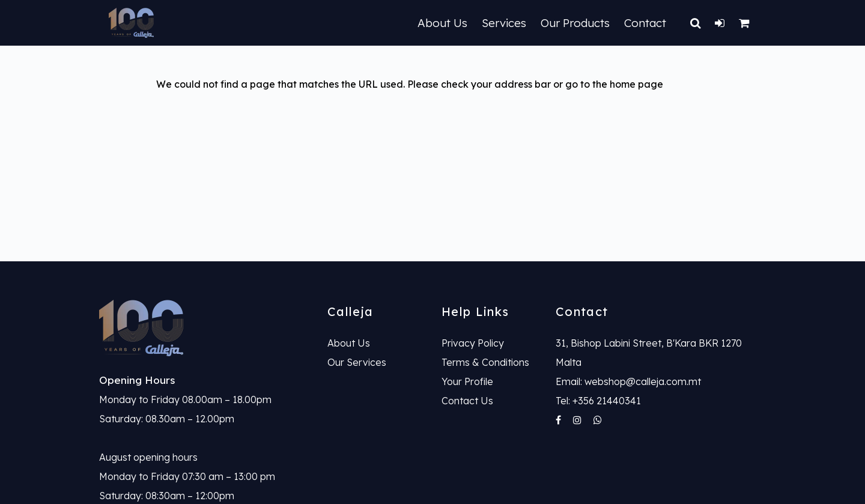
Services (504, 23)
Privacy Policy (473, 343)
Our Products (575, 23)
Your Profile (467, 381)
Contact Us (467, 401)
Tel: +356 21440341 (598, 401)
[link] (204, 328)
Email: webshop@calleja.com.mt (628, 381)
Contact (645, 23)
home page (636, 84)
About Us (442, 23)
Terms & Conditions (485, 362)
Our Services (357, 362)
